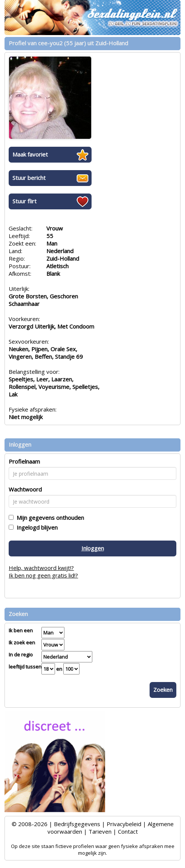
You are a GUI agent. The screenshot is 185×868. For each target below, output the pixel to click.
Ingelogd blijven (36, 527)
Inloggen (93, 548)
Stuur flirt (24, 201)
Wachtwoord (25, 489)
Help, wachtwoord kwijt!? (41, 568)
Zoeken (163, 690)
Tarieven (100, 831)
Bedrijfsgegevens (77, 824)
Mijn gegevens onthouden (49, 518)
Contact (128, 831)
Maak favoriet (30, 154)
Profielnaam (24, 461)
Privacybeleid (124, 824)
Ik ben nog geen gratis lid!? (43, 575)
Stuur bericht (29, 178)
